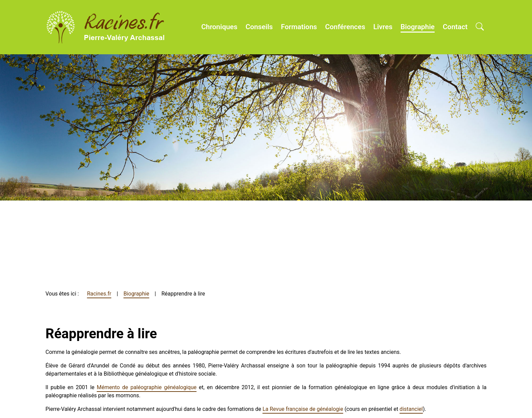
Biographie (418, 27)
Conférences (345, 27)
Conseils (259, 27)
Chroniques (219, 27)
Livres (383, 27)
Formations (299, 27)
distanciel (411, 409)
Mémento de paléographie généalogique (147, 387)
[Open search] (480, 27)
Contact (455, 27)
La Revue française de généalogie (303, 409)
